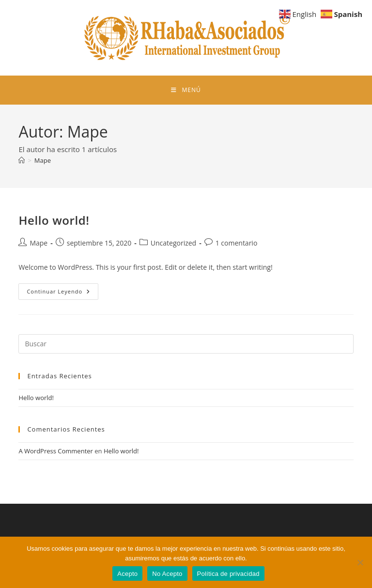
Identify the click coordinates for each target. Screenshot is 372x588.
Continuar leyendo (62, 293)
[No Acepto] (360, 562)
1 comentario (237, 243)
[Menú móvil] (186, 90)
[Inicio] (22, 160)
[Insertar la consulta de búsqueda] (186, 344)
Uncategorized (173, 243)
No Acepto (167, 574)
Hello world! (54, 220)
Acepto (127, 574)
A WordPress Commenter (56, 451)
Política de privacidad (228, 574)
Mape (43, 160)
